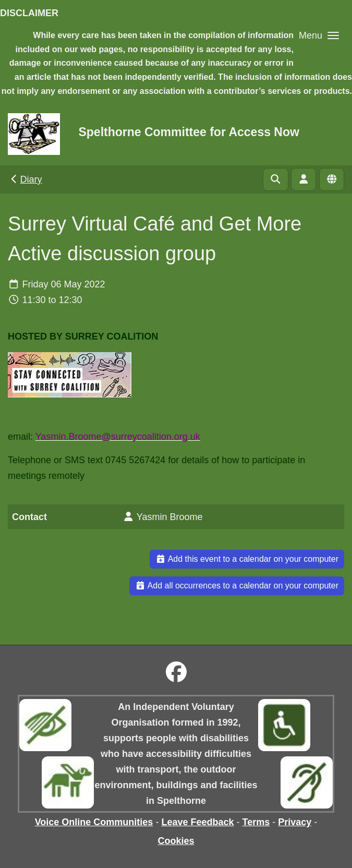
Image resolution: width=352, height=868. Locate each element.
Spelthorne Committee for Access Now (189, 132)
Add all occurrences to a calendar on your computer (237, 586)
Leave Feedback (197, 822)
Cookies (176, 841)
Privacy (295, 822)
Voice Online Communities (94, 822)
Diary (25, 179)
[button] (319, 35)
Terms (256, 822)
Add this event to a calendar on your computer (247, 559)
